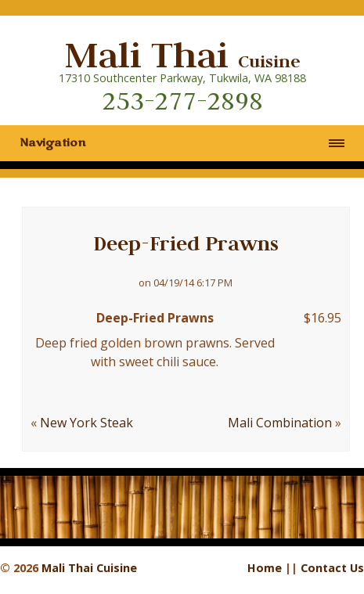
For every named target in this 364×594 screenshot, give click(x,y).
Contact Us (332, 568)
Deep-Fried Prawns (186, 243)
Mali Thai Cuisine (89, 568)
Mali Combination (280, 423)
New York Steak (86, 423)
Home (265, 568)
